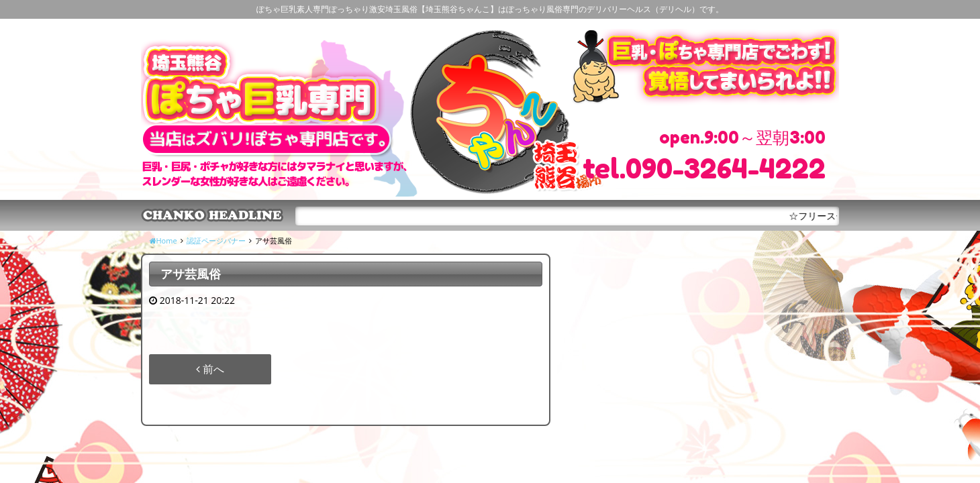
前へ (210, 369)
